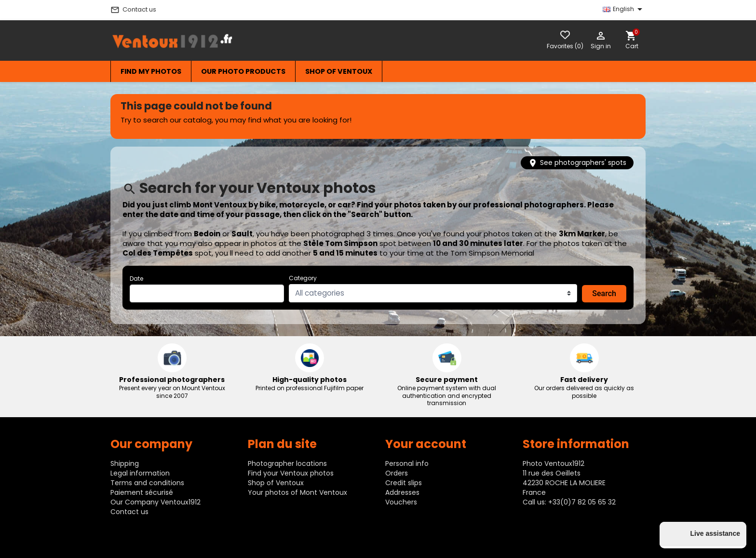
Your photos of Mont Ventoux (297, 492)
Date (136, 279)
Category (303, 278)
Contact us (133, 10)
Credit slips (404, 483)
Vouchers (401, 502)
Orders (397, 473)
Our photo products (243, 71)
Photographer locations (287, 463)
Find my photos (151, 71)
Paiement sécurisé (142, 492)
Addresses (402, 492)
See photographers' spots (577, 163)
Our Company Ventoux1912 (155, 502)
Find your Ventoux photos (291, 473)
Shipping (125, 463)
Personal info (407, 463)
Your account (426, 444)
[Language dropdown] (623, 9)
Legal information (140, 473)
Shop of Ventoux (339, 71)
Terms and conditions (147, 483)
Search (604, 293)
